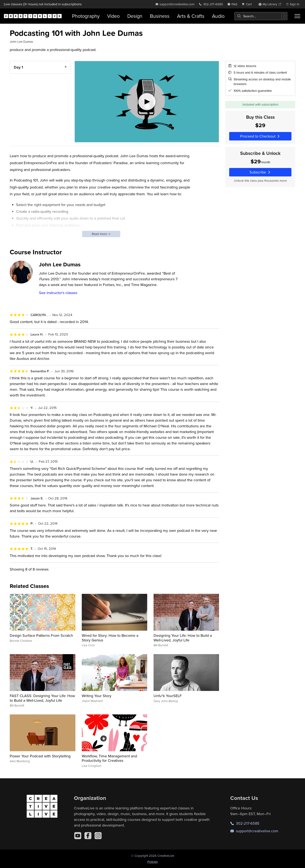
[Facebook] (88, 836)
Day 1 (18, 67)
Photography (86, 16)
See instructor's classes (58, 293)
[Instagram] (98, 836)
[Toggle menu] (297, 16)
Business (160, 16)
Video (113, 16)
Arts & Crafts (191, 16)
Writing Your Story (97, 696)
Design (135, 16)
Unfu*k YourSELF (168, 696)
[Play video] (147, 102)
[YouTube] (78, 836)
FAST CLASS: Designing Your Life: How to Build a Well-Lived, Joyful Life (42, 698)
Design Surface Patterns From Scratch (41, 635)
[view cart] (248, 4)
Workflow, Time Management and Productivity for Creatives (109, 758)
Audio (218, 16)
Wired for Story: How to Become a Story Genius (110, 638)
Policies (153, 862)
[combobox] (261, 16)
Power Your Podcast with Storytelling (40, 756)
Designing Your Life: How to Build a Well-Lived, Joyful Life (183, 638)
